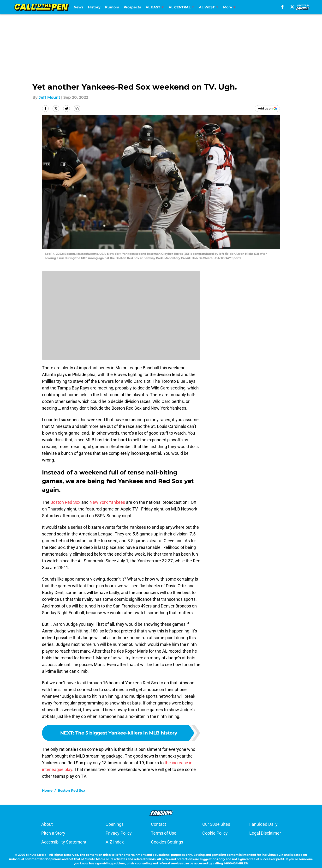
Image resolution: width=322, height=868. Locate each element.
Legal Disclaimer (265, 833)
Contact (158, 824)
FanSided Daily (263, 824)
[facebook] (283, 7)
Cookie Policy (215, 833)
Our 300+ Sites (216, 824)
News (78, 7)
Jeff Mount (49, 97)
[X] (292, 7)
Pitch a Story (53, 833)
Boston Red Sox (65, 502)
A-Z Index (115, 842)
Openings (115, 824)
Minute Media (36, 855)
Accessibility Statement (64, 842)
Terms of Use (164, 833)
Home (47, 790)
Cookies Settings (167, 842)
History (94, 7)
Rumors (112, 7)
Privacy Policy (119, 833)
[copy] (77, 109)
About (47, 824)
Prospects (132, 7)
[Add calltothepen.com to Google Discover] (267, 109)
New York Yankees (107, 502)
